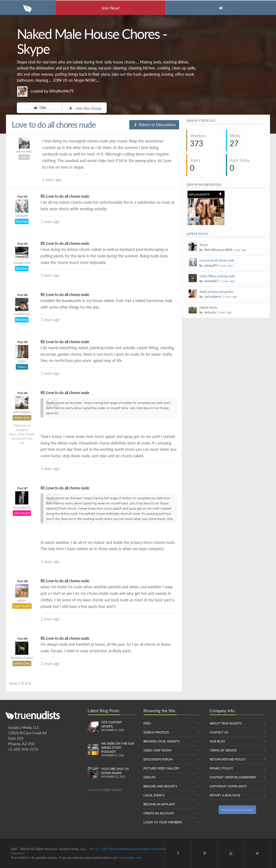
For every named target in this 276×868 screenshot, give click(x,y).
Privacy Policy (221, 768)
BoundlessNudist (22, 658)
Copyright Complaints (228, 786)
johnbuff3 (22, 216)
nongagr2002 (22, 263)
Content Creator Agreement (233, 777)
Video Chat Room (157, 750)
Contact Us (219, 732)
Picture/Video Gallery (162, 768)
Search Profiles (156, 732)
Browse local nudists (162, 741)
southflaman (22, 314)
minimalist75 (22, 507)
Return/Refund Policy (228, 759)
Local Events (154, 795)
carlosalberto (213, 296)
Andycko (210, 312)
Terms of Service (223, 750)
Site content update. (118, 726)
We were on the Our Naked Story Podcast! (118, 750)
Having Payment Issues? (237, 810)
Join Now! (111, 8)
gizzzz (22, 361)
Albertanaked (22, 412)
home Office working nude (217, 276)
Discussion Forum (158, 759)
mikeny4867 (24, 151)
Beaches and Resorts (160, 786)
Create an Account (159, 813)
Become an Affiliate (159, 804)
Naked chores (208, 307)
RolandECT (212, 281)
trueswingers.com (130, 858)
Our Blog (217, 741)
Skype (204, 245)
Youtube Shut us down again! (118, 773)
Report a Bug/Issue (225, 795)
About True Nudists (226, 723)
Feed (147, 723)
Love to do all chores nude (217, 260)
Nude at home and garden (216, 292)
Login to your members (163, 822)
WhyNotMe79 (62, 91)
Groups (150, 777)
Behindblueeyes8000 (218, 250)
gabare (22, 600)
